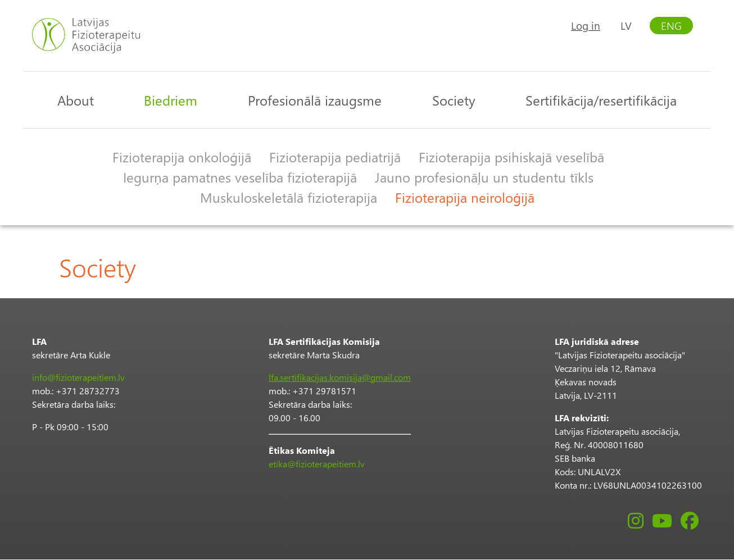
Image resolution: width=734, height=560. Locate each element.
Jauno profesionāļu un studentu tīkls (484, 177)
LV (626, 26)
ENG (671, 26)
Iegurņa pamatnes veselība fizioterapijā (240, 177)
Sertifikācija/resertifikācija (601, 100)
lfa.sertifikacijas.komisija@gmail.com (340, 377)
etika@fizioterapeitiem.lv (317, 464)
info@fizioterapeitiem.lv (78, 377)
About (76, 100)
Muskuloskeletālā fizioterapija (289, 197)
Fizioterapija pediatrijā (335, 157)
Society (454, 100)
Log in (586, 26)
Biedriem (171, 100)
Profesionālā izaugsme (315, 100)
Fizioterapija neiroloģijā (465, 197)
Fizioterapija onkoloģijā (182, 157)
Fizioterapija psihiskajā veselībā (511, 157)
